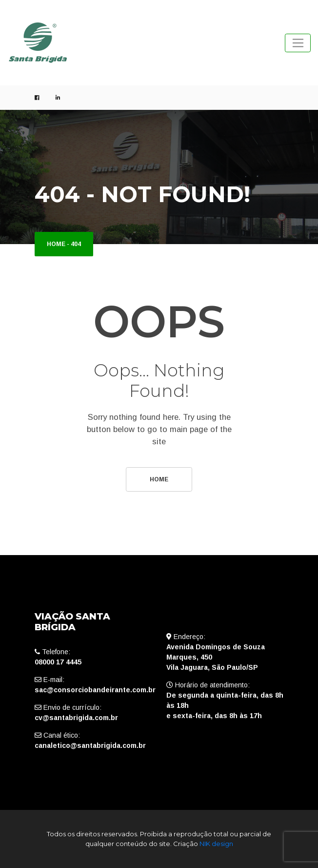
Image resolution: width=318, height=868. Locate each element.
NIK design (216, 844)
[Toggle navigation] (298, 43)
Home (56, 244)
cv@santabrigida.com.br (76, 718)
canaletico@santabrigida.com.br (90, 745)
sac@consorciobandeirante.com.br (95, 690)
